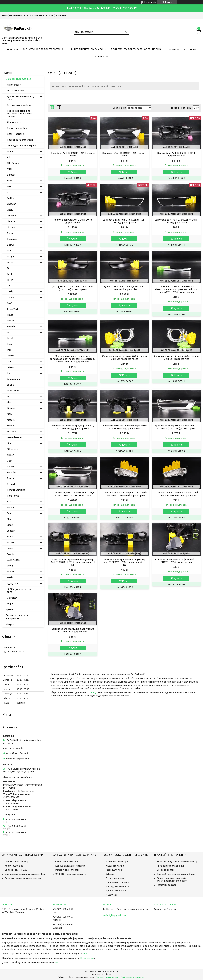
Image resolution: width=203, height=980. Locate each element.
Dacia (10, 233)
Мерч (10, 603)
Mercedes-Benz (15, 437)
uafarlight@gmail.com (18, 759)
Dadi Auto (12, 239)
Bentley (11, 175)
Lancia (10, 385)
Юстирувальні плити (117, 886)
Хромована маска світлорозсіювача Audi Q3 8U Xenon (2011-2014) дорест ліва (176, 494)
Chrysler (11, 221)
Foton (10, 280)
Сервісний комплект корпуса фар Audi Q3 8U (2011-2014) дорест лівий (124, 427)
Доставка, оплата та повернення (17, 617)
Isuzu (10, 344)
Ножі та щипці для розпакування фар (177, 862)
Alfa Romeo (13, 163)
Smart (10, 525)
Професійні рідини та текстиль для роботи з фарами (19, 114)
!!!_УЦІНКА (13, 583)
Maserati (12, 420)
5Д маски (111, 874)
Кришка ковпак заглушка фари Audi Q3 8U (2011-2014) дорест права (176, 561)
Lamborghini (14, 379)
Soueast (11, 531)
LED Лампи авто (16, 91)
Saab (9, 502)
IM (8, 332)
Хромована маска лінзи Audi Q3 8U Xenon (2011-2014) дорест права (124, 357)
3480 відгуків (150, 2)
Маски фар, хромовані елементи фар (25, 874)
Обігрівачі (13, 598)
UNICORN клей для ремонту (71, 874)
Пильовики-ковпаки (117, 882)
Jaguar (10, 356)
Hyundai (11, 326)
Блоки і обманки (16, 134)
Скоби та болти (165, 870)
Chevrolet (12, 216)
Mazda (10, 426)
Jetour (10, 367)
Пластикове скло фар (16, 862)
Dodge (10, 256)
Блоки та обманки (116, 891)
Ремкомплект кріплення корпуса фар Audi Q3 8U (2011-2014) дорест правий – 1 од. (73, 562)
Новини (174, 49)
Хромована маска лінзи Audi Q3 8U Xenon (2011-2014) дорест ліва (176, 357)
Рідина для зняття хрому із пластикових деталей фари (172, 879)
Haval (10, 315)
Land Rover (13, 391)
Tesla (10, 548)
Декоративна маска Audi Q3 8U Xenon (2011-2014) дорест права (73, 288)
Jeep (10, 361)
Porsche (11, 472)
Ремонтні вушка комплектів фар (23, 878)
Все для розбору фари (19, 105)
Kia (9, 373)
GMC (9, 303)
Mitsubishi (12, 449)
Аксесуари (112, 895)
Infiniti (10, 338)
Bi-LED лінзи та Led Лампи (87, 49)
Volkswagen (13, 560)
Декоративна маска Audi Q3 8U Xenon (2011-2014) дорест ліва (124, 288)
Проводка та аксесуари (20, 140)
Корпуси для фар (14, 866)
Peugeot (11, 467)
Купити (74, 172)
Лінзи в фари (14, 85)
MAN (9, 414)
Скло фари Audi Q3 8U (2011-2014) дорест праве (73, 154)
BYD (9, 192)
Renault (11, 484)
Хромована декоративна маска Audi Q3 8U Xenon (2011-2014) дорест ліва (73, 494)
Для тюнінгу (14, 122)
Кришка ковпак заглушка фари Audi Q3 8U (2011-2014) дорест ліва (73, 630)
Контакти (190, 49)
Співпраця (101, 57)
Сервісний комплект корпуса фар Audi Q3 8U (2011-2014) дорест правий (73, 427)
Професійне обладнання (170, 866)
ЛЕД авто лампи (115, 866)
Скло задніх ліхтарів (67, 862)
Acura (10, 151)
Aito (9, 157)
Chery (10, 210)
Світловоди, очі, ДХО (16, 870)
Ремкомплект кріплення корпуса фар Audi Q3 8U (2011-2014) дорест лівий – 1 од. (125, 562)
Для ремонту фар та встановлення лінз (136, 49)
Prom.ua (117, 971)
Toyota (11, 554)
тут (56, 962)
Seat (9, 513)
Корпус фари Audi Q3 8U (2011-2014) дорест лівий (73, 221)
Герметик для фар (17, 128)
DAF (9, 251)
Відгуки (10, 624)
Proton (11, 478)
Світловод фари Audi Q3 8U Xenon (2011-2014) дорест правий (124, 221)
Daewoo (11, 245)
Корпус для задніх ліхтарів (70, 866)
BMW (10, 181)
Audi (9, 169)
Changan (12, 204)
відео (86, 954)
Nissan (10, 455)
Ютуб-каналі (87, 958)
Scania (10, 507)
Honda (10, 321)
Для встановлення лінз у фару (20, 98)
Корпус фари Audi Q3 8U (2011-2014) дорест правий (176, 154)
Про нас (10, 609)
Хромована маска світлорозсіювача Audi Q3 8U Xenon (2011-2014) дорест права (124, 494)
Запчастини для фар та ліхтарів (43, 49)
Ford (9, 274)
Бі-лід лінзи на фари (117, 862)
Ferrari (11, 262)
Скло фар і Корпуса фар (18, 79)
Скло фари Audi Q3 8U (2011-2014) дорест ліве (125, 154)
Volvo (10, 566)
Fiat (9, 268)
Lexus (10, 396)
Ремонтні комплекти (67, 870)
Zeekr (10, 577)
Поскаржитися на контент (108, 977)
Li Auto (11, 402)
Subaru (11, 537)
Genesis (11, 297)
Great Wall (12, 309)
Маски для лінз (114, 870)
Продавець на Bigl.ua (102, 974)
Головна (13, 49)
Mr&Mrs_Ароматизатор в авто (20, 590)
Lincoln (11, 408)
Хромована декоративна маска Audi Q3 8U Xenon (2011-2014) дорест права (176, 427)
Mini (9, 443)
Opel (9, 461)
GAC (9, 286)
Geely (10, 291)
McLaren (11, 431)
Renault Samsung (16, 490)
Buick (10, 186)
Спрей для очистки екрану (22, 146)
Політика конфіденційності (133, 977)
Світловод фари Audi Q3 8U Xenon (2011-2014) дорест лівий (176, 221)
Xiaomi (11, 572)
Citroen (11, 227)
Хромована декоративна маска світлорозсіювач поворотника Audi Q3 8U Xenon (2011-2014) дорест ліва (73, 359)
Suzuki (10, 542)
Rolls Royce (13, 496)
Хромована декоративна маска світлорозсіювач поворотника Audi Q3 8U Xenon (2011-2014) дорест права (176, 289)
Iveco (10, 350)
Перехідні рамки (115, 878)
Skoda (10, 519)
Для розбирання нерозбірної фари (176, 874)
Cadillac (11, 198)
